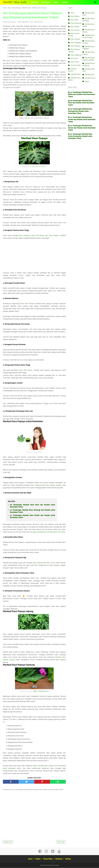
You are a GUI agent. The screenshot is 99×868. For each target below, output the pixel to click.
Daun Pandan (75, 39)
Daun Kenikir (75, 27)
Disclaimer (60, 859)
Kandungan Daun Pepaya (18, 45)
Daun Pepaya (75, 46)
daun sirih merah (59, 532)
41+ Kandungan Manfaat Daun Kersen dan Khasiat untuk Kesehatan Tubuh (82, 128)
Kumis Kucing (75, 65)
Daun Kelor (75, 20)
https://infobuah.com (41, 691)
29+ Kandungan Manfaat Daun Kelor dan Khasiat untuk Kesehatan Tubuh (32, 506)
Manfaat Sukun (90, 78)
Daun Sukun (51, 563)
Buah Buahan (46, 2)
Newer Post (8, 842)
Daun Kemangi (76, 23)
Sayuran (65, 2)
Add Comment (39, 22)
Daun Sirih (24, 303)
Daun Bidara (75, 16)
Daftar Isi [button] (7, 40)
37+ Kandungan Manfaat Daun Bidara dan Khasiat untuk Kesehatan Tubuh (82, 94)
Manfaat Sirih (89, 75)
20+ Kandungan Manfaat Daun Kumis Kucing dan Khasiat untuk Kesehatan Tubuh (80, 136)
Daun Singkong (25, 235)
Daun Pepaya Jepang (53, 485)
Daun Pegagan (76, 43)
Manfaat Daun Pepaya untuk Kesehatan (23, 51)
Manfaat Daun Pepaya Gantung (20, 57)
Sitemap (70, 859)
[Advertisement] (34, 257)
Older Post (61, 842)
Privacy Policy (48, 859)
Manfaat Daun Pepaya (17, 48)
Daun (72, 13)
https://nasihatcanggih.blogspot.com (39, 167)
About (28, 859)
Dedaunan (34, 2)
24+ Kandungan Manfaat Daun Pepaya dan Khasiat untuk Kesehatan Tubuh (32, 15)
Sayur (87, 81)
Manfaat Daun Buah (15, 2)
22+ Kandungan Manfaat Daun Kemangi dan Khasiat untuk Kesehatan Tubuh (32, 511)
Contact (37, 859)
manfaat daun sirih (43, 532)
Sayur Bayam (54, 235)
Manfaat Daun (76, 74)
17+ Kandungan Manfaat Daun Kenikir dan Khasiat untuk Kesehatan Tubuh (32, 516)
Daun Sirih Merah (38, 235)
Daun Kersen (75, 30)
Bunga (56, 2)
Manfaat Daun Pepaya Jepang (20, 54)
